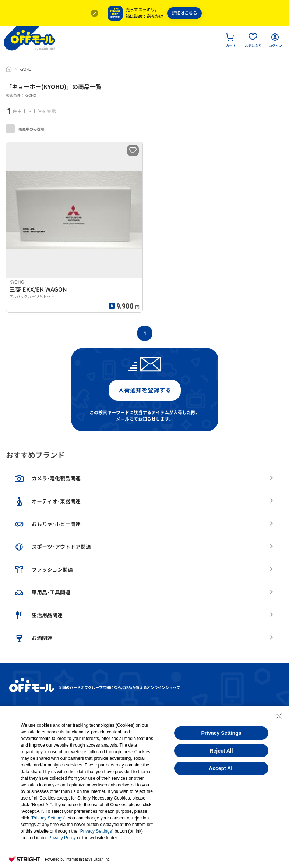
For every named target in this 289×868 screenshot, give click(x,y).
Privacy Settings (221, 733)
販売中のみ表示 (25, 129)
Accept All (221, 768)
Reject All (221, 751)
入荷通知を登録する (145, 390)
